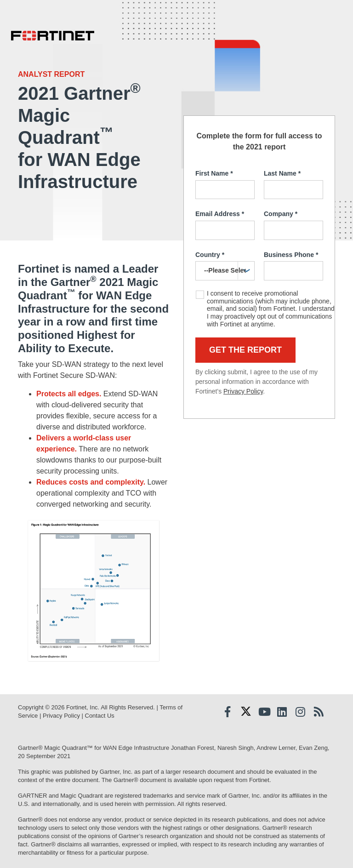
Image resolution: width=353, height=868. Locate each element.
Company (281, 214)
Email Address (220, 214)
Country (210, 255)
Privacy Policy (243, 391)
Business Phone (291, 255)
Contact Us (100, 716)
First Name (214, 174)
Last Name (282, 174)
